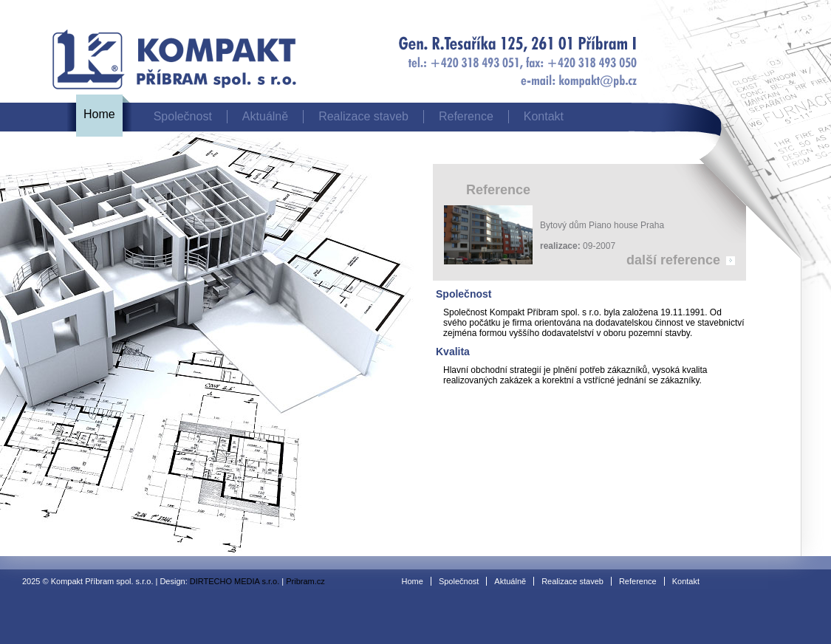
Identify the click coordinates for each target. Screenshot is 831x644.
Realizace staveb (363, 116)
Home (99, 114)
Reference (466, 116)
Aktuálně (265, 116)
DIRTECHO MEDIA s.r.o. (235, 581)
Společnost (183, 116)
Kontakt (544, 116)
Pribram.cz (305, 581)
